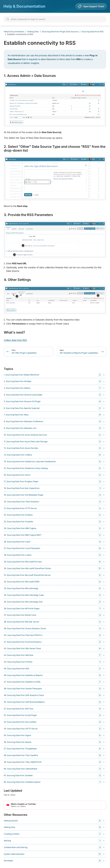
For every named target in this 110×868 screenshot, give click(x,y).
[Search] (55, 19)
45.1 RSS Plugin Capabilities (24, 352)
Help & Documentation (24, 6)
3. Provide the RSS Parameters (28, 215)
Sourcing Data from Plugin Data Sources (60, 32)
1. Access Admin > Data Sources (30, 76)
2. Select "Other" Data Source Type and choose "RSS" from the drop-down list (55, 149)
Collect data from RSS (15, 340)
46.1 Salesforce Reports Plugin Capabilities (79, 352)
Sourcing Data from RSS (93, 32)
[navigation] (55, 375)
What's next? (14, 332)
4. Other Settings (17, 280)
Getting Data (33, 32)
